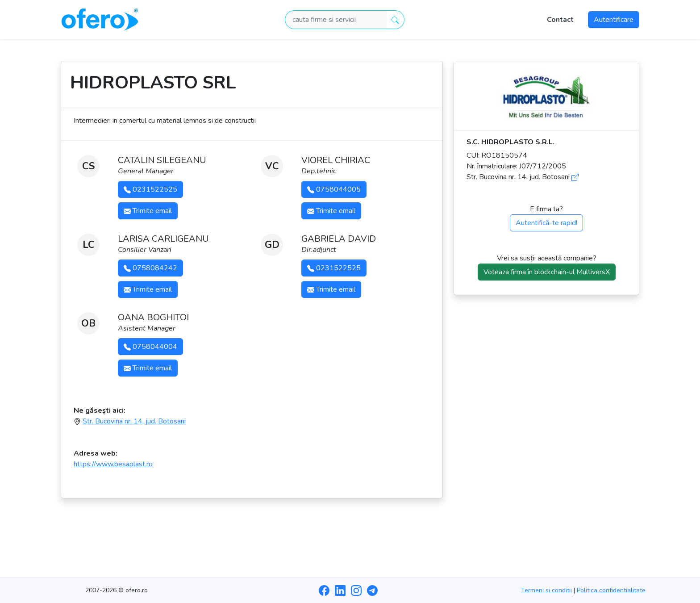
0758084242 (150, 268)
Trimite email (148, 211)
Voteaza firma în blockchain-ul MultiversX (547, 272)
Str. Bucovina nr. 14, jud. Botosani (134, 421)
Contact (560, 20)
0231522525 (150, 189)
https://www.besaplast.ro (113, 464)
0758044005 (334, 189)
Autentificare (614, 20)
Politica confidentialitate (611, 590)
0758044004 (150, 347)
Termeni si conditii (546, 590)
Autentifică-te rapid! (546, 223)
